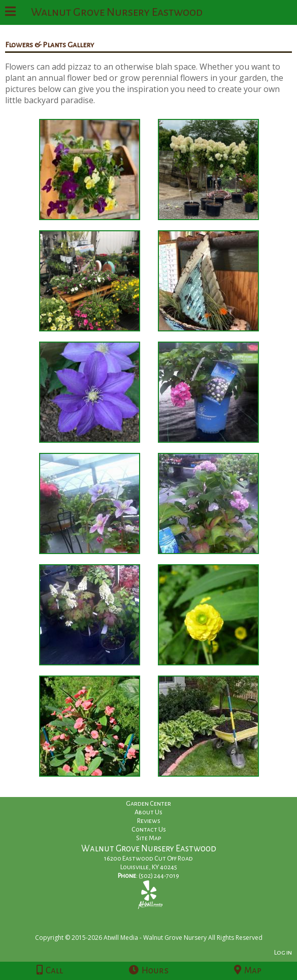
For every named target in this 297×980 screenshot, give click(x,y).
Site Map (149, 838)
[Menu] (10, 13)
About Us (148, 812)
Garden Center (148, 804)
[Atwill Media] (157, 926)
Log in (283, 952)
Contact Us (149, 830)
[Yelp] (149, 894)
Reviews (149, 821)
